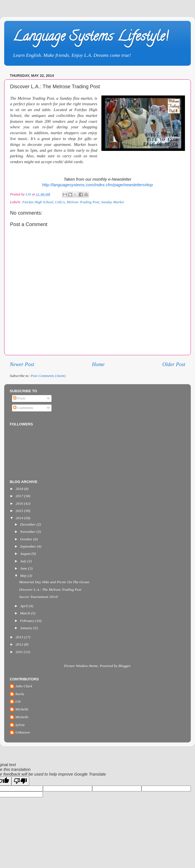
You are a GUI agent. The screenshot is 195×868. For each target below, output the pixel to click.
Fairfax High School (38, 202)
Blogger (124, 666)
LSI (18, 701)
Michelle (22, 709)
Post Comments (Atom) (48, 376)
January (27, 628)
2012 (20, 644)
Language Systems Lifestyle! (90, 38)
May (24, 576)
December (28, 524)
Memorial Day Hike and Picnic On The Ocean (54, 582)
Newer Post (22, 364)
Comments (23, 408)
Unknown (23, 732)
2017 (20, 496)
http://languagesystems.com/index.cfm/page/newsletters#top (97, 185)
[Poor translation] (20, 781)
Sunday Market (113, 202)
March (25, 613)
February (28, 621)
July (24, 561)
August (26, 554)
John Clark (24, 686)
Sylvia (20, 725)
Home (98, 364)
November (28, 532)
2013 (20, 637)
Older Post (174, 364)
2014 (20, 518)
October (27, 539)
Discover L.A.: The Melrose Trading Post (50, 589)
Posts (19, 398)
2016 (20, 503)
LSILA (60, 202)
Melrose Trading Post (83, 202)
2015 (20, 511)
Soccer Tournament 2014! (39, 597)
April (24, 606)
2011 (20, 652)
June (24, 568)
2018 (20, 489)
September (28, 546)
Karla (20, 694)
